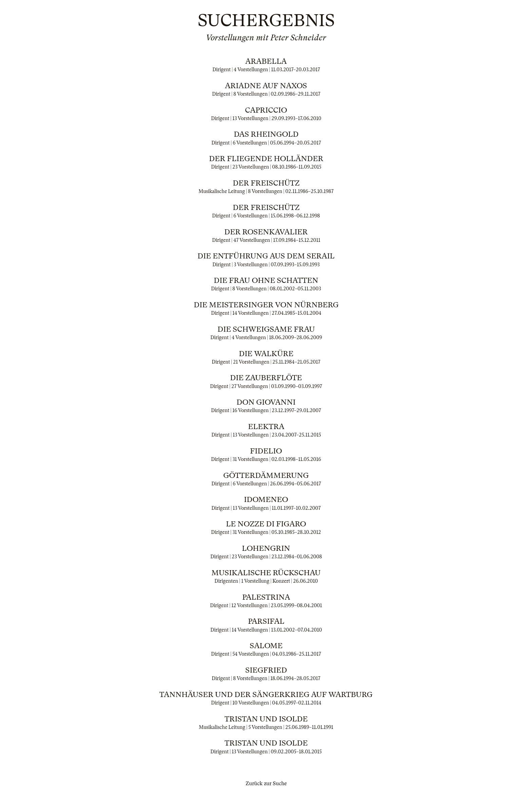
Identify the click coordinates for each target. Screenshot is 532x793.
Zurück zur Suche (266, 784)
